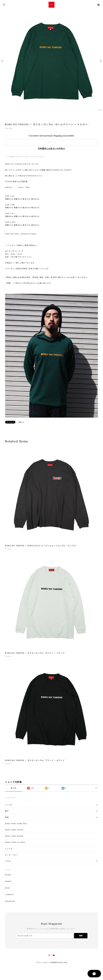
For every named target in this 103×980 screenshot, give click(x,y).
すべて (13, 788)
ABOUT (8, 881)
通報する (21, 422)
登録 (81, 936)
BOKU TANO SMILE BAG (16, 824)
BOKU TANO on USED (15, 842)
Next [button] (100, 61)
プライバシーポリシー (43, 962)
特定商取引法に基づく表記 (59, 962)
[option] (51, 61)
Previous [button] (3, 61)
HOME (8, 875)
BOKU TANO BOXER (14, 836)
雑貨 (7, 817)
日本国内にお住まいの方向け (52, 149)
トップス (9, 805)
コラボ (8, 861)
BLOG (8, 888)
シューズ (9, 849)
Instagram (10, 901)
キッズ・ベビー (11, 855)
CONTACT (10, 895)
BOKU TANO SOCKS (14, 830)
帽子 (7, 811)
